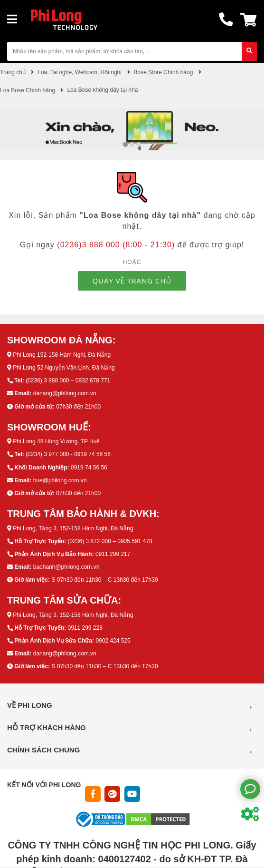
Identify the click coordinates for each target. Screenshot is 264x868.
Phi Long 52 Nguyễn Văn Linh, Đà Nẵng (64, 368)
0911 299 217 (113, 554)
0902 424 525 (113, 641)
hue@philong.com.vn (60, 480)
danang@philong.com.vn (65, 393)
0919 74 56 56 (89, 468)
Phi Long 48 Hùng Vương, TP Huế (56, 441)
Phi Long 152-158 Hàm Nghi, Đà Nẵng (62, 355)
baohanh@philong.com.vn (66, 567)
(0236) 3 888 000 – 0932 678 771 (68, 380)
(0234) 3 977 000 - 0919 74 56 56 (68, 454)
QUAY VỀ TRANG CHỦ (132, 281)
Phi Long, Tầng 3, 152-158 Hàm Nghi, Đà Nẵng (73, 528)
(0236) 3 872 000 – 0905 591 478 (110, 541)
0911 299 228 (85, 628)
